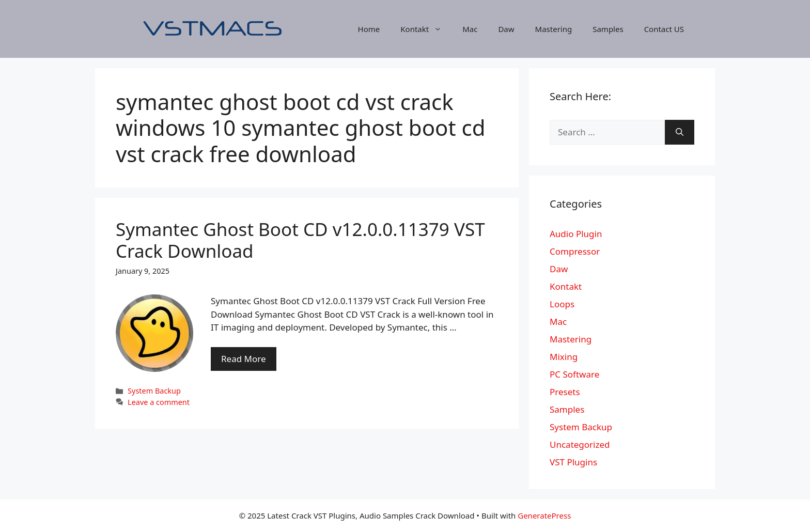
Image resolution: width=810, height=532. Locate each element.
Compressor (575, 251)
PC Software (574, 374)
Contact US (664, 29)
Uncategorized (580, 444)
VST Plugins (573, 462)
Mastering (554, 29)
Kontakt (426, 29)
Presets (565, 392)
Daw (506, 29)
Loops (562, 304)
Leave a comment (159, 402)
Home (369, 29)
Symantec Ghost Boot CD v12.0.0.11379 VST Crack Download (300, 240)
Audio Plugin (576, 234)
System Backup (154, 391)
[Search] (680, 132)
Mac (470, 29)
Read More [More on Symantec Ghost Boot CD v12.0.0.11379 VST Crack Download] (244, 359)
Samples (608, 29)
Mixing (564, 357)
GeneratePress (544, 515)
